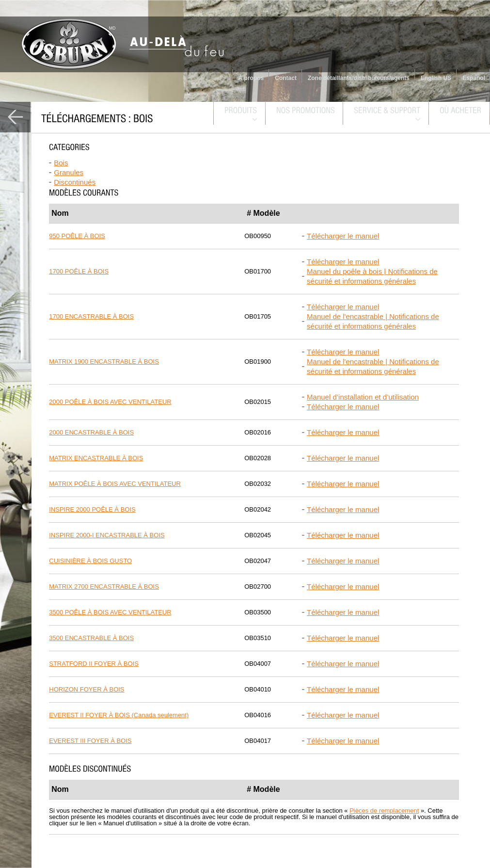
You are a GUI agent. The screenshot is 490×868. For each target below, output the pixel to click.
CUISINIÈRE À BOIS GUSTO (90, 561)
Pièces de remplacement (384, 811)
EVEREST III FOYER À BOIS (90, 741)
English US (436, 78)
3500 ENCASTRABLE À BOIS (91, 638)
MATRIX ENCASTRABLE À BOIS (96, 458)
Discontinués (75, 182)
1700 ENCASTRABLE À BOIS (91, 316)
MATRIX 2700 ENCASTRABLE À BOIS (104, 587)
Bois (61, 163)
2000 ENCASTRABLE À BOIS (91, 432)
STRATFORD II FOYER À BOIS (94, 664)
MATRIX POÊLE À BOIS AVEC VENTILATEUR (115, 484)
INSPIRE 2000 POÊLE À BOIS (92, 509)
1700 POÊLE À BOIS (79, 271)
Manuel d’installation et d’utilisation (363, 397)
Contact (286, 78)
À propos (251, 78)
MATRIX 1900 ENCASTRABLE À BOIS (104, 362)
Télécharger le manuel (343, 236)
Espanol (474, 78)
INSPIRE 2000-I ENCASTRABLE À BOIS (107, 535)
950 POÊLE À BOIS (77, 236)
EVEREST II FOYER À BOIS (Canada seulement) (119, 715)
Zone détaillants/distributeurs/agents (359, 78)
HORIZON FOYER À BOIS (87, 689)
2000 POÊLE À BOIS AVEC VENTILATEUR (110, 402)
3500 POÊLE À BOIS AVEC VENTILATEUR (110, 612)
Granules (69, 172)
